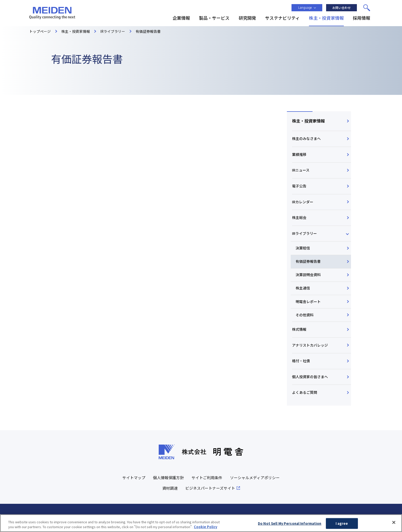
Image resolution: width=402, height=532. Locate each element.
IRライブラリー (304, 235)
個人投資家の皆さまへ (310, 381)
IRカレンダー (303, 203)
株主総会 (299, 219)
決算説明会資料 (308, 277)
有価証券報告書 (308, 264)
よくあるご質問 (305, 397)
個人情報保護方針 (168, 482)
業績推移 (299, 155)
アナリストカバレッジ (310, 349)
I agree (342, 523)
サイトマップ (134, 482)
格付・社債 (301, 365)
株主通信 (303, 291)
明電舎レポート (308, 304)
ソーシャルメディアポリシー (255, 482)
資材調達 (170, 493)
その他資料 (305, 318)
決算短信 (303, 250)
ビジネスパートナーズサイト (210, 493)
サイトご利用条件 (207, 482)
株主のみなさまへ (306, 139)
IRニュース (301, 171)
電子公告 (299, 187)
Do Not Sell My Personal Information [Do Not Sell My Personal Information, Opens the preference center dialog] (290, 523)
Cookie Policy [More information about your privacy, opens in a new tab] (205, 527)
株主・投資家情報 (308, 121)
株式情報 (299, 333)
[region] (201, 523)
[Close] (394, 523)
